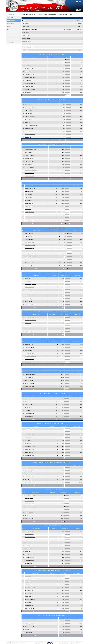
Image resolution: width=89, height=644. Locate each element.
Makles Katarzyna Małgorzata (30, 477)
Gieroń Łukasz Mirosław (30, 212)
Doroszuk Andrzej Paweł (30, 561)
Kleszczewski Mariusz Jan (30, 189)
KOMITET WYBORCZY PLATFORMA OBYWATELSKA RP (54, 183)
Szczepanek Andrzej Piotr (30, 543)
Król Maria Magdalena (29, 290)
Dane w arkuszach (11, 36)
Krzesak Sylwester (28, 563)
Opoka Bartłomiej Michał (30, 377)
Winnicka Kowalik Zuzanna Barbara (32, 125)
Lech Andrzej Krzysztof (29, 111)
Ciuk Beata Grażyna (29, 80)
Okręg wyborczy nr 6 (63, 14)
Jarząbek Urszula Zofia (29, 429)
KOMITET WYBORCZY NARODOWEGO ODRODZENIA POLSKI (54, 615)
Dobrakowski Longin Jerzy (30, 495)
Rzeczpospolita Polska (27, 14)
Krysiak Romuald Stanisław (30, 507)
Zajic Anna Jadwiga (29, 552)
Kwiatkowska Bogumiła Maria (31, 284)
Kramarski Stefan (28, 576)
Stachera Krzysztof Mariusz (30, 83)
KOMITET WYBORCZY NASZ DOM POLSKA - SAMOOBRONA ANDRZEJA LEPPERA (54, 463)
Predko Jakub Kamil (29, 602)
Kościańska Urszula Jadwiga (30, 78)
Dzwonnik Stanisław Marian (30, 60)
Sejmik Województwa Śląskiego (51, 14)
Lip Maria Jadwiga (28, 510)
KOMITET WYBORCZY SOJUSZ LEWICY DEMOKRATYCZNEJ (54, 55)
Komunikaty (10, 30)
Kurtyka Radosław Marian (30, 447)
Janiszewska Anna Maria (29, 242)
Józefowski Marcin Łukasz (30, 263)
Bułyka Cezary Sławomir (29, 627)
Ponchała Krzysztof (29, 200)
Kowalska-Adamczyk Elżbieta (31, 452)
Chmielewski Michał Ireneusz (30, 356)
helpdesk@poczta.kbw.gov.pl (21, 643)
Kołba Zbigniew (28, 326)
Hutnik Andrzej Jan (28, 236)
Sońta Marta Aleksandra (29, 383)
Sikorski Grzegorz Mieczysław (31, 69)
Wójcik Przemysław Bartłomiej (31, 624)
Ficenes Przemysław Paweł (30, 608)
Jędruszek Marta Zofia (29, 513)
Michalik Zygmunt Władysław (30, 320)
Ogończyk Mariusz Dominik (30, 89)
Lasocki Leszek (28, 444)
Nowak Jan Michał (29, 281)
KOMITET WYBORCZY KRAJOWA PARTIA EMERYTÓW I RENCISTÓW (54, 273)
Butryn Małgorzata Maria (30, 558)
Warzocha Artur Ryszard (29, 233)
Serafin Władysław (28, 105)
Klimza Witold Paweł (29, 128)
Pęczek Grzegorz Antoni (29, 540)
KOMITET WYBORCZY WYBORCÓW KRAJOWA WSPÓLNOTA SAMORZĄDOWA (54, 312)
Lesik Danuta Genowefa (30, 287)
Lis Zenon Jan (28, 411)
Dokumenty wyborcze (11, 42)
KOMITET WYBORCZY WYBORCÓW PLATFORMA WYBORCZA (54, 424)
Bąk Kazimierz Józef (29, 516)
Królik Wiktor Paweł (29, 153)
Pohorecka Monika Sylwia (30, 248)
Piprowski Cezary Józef (29, 353)
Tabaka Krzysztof (28, 92)
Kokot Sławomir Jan (29, 585)
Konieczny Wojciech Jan (30, 72)
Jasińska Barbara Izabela (30, 221)
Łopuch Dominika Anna (29, 359)
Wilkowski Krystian (29, 441)
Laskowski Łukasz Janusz (30, 455)
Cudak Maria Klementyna (30, 501)
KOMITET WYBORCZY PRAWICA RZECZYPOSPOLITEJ (54, 526)
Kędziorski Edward (28, 266)
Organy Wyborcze (11, 23)
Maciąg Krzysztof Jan (29, 498)
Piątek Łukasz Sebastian (29, 630)
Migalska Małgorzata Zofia (30, 134)
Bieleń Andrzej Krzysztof (30, 594)
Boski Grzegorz (28, 137)
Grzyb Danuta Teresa (29, 296)
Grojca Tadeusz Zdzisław (30, 435)
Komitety (9, 27)
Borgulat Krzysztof (28, 480)
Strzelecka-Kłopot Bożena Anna (31, 254)
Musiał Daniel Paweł (29, 591)
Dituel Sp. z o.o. (42, 643)
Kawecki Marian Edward (30, 399)
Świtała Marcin (28, 209)
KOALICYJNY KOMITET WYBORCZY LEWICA (54, 339)
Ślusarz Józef (27, 122)
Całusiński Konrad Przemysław (31, 150)
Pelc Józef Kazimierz (29, 302)
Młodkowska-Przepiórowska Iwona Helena (32, 251)
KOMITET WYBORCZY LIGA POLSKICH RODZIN (54, 490)
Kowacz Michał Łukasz (29, 546)
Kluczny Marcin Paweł (29, 597)
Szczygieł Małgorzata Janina (30, 588)
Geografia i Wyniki (11, 20)
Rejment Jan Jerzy (28, 402)
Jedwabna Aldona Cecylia (30, 173)
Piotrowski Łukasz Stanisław (30, 579)
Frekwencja (9, 39)
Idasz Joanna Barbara (29, 483)
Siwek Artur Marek (29, 197)
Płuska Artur (28, 218)
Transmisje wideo (11, 33)
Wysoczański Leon (28, 332)
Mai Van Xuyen (28, 362)
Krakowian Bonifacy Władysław (31, 257)
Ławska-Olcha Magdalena (30, 161)
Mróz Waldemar (28, 323)
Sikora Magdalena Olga (29, 534)
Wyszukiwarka (10, 17)
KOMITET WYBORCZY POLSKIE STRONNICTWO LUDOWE (54, 99)
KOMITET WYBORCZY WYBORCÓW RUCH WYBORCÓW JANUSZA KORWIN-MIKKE (54, 571)
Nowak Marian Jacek (29, 86)
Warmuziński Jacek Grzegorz (30, 305)
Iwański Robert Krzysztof (30, 555)
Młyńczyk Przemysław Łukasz (31, 471)
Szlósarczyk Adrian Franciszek (30, 621)
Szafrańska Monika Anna (30, 519)
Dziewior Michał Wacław (29, 260)
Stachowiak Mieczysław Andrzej (31, 170)
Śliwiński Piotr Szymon (29, 504)
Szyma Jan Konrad (28, 114)
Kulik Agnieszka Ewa (29, 344)
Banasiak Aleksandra (29, 119)
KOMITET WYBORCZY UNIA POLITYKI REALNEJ (54, 369)
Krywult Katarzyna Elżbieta (30, 549)
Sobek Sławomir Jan (29, 164)
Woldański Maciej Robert (30, 405)
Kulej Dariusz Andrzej (29, 416)
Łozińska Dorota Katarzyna (30, 206)
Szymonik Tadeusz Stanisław (30, 245)
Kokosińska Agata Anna (29, 167)
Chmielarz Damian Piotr (29, 155)
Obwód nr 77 (72, 14)
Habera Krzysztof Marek (30, 450)
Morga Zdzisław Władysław (30, 474)
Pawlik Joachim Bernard (30, 413)
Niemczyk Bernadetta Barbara (30, 108)
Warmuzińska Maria (29, 299)
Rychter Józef (27, 468)
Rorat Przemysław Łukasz (30, 386)
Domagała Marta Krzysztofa (30, 375)
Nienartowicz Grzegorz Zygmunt (31, 531)
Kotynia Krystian (28, 131)
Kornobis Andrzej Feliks (29, 239)
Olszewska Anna (28, 329)
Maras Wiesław (28, 63)
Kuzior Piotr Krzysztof (29, 158)
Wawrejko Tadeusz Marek (30, 347)
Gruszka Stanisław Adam (30, 75)
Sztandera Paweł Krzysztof (30, 599)
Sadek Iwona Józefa (29, 194)
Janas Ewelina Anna (29, 432)
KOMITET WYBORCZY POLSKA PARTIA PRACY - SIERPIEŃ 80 (54, 144)
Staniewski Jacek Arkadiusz (30, 116)
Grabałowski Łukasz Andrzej (30, 537)
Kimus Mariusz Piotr (29, 605)
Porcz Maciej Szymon (29, 582)
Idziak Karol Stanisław (29, 438)
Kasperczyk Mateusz (29, 633)
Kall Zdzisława (28, 66)
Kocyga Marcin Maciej (29, 203)
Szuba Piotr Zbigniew (29, 380)
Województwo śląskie (38, 14)
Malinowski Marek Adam (30, 317)
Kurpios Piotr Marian (29, 191)
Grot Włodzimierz (28, 293)
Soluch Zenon (28, 278)
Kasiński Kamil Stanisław (30, 176)
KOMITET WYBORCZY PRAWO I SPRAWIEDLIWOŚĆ (54, 228)
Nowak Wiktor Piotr (29, 408)
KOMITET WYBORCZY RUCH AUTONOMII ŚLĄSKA (54, 393)
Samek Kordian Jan (29, 350)
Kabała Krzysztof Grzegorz (30, 215)
